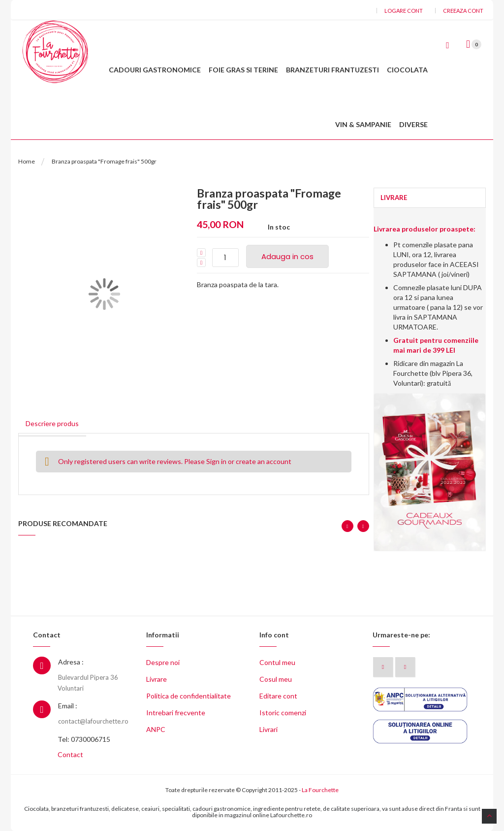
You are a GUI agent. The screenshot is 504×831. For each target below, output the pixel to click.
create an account (264, 461)
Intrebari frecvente (176, 713)
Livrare (157, 679)
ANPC (156, 729)
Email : (68, 706)
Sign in (216, 461)
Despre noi (163, 662)
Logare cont (404, 11)
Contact (70, 754)
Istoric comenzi (283, 713)
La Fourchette (320, 790)
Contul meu (277, 662)
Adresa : (71, 662)
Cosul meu (276, 679)
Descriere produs (52, 423)
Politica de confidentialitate (189, 696)
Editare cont (278, 696)
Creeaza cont (463, 11)
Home (27, 161)
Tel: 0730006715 (84, 739)
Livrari (268, 729)
